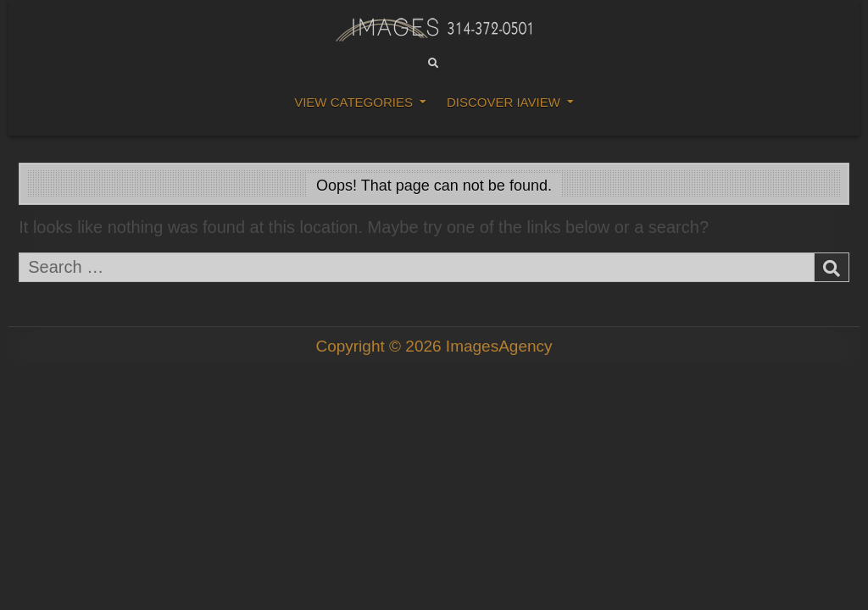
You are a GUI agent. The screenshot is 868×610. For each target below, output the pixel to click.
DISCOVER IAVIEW (504, 102)
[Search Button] (433, 64)
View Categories (353, 102)
